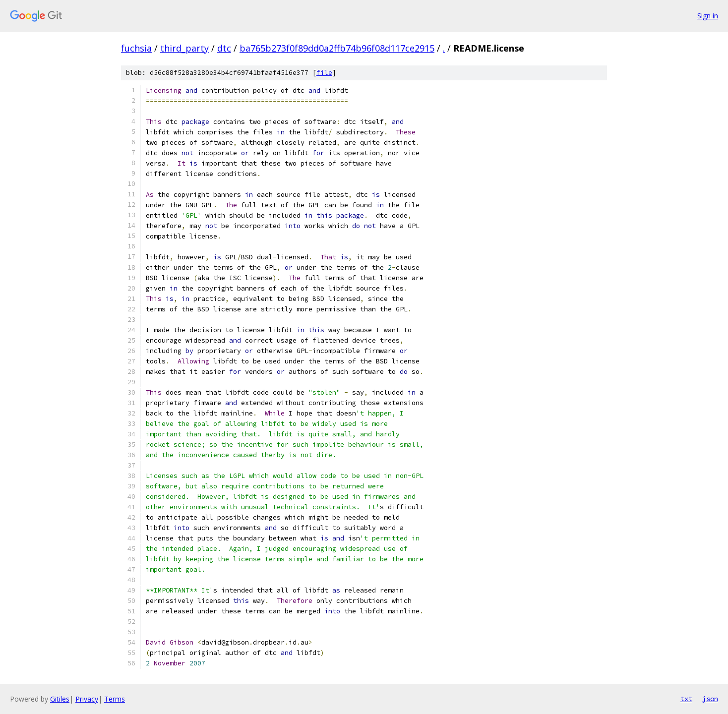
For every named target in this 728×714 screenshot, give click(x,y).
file (324, 73)
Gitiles (60, 699)
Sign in (708, 16)
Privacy (87, 699)
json (710, 699)
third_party (184, 48)
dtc (224, 48)
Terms (115, 699)
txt (686, 699)
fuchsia (136, 48)
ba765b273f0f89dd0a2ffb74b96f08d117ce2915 (337, 48)
